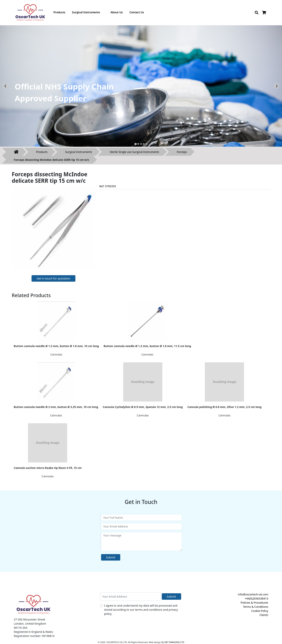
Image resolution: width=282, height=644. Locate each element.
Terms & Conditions (256, 607)
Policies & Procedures (254, 603)
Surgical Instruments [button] (86, 12)
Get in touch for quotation (53, 278)
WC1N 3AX (21, 628)
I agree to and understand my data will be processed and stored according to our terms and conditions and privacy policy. (141, 610)
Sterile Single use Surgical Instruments (134, 152)
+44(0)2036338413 (256, 598)
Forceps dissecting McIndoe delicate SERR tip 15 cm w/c (52, 160)
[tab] (135, 144)
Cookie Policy (260, 611)
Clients (264, 615)
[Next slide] (277, 86)
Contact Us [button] (137, 12)
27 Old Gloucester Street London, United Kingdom (30, 621)
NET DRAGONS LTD (174, 642)
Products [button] (59, 12)
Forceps (182, 152)
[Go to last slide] (5, 86)
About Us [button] (117, 12)
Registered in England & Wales (33, 632)
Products (42, 152)
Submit (111, 557)
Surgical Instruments (79, 152)
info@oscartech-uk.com (253, 594)
